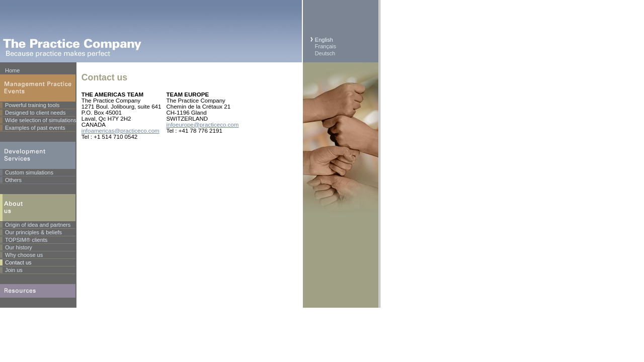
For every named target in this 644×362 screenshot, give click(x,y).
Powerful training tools (32, 105)
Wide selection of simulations (41, 120)
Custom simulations (29, 172)
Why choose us (24, 255)
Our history (19, 247)
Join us (14, 270)
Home (12, 70)
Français (326, 46)
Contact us (18, 262)
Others (13, 180)
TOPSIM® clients (26, 240)
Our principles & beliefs (33, 232)
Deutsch (325, 53)
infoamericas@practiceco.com (120, 131)
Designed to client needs (35, 113)
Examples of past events (35, 128)
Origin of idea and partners (38, 225)
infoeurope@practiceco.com (202, 125)
